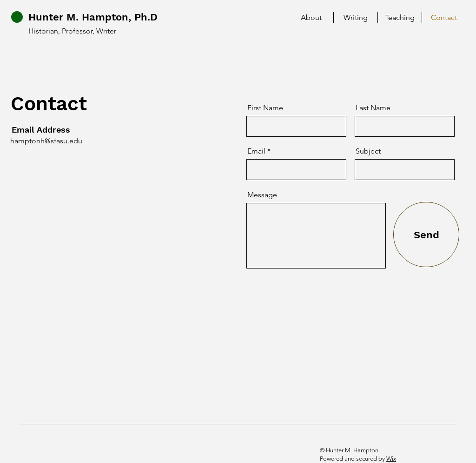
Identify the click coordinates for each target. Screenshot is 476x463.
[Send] (426, 235)
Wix (391, 459)
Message (262, 195)
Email (256, 151)
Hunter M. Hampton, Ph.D (93, 17)
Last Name (373, 108)
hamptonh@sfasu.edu (46, 141)
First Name (265, 108)
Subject (368, 151)
